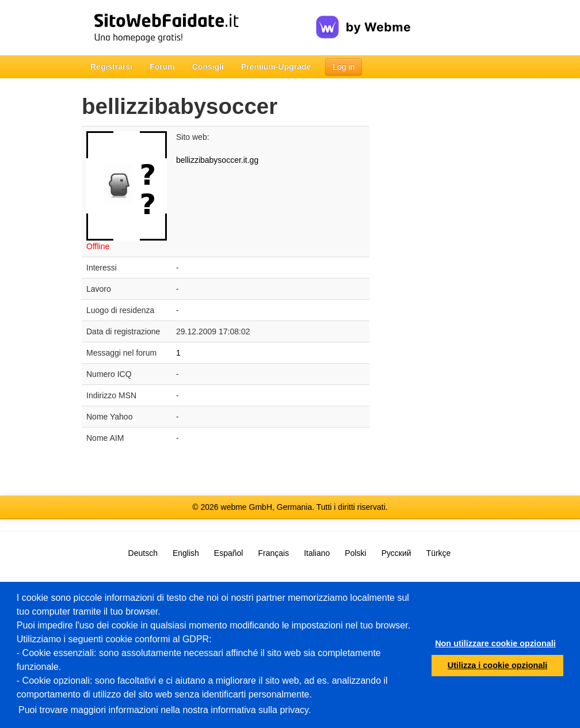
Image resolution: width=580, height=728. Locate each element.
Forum (162, 67)
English (186, 553)
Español (229, 553)
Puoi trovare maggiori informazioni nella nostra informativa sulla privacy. (165, 710)
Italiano (317, 553)
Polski (355, 553)
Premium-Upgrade (276, 67)
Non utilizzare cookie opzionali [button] (495, 643)
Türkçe (439, 553)
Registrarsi (111, 67)
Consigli (208, 67)
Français (273, 553)
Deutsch (143, 553)
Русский (396, 553)
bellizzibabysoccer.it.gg (217, 160)
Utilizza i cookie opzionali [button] (498, 665)
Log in (344, 67)
